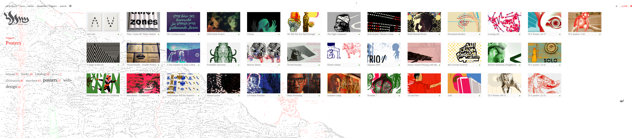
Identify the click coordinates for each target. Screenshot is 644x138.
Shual (16, 18)
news (23, 6)
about (31, 6)
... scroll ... (624, 6)
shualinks (42, 6)
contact (53, 6)
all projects (11, 6)
